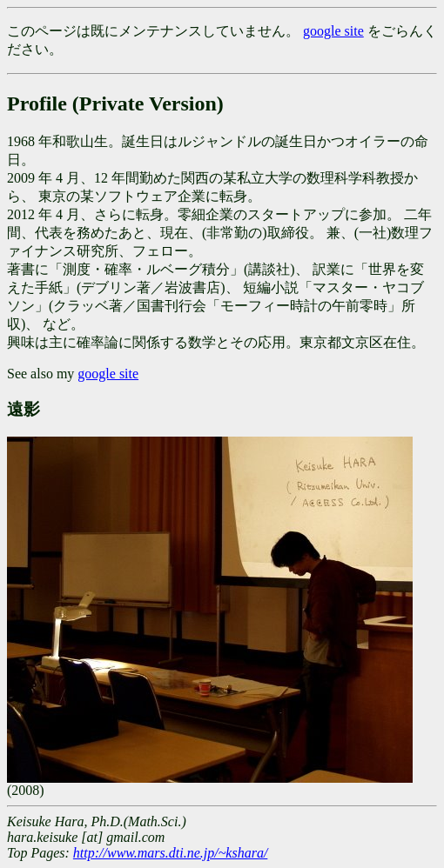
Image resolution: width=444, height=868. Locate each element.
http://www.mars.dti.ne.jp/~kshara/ (170, 853)
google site (333, 31)
